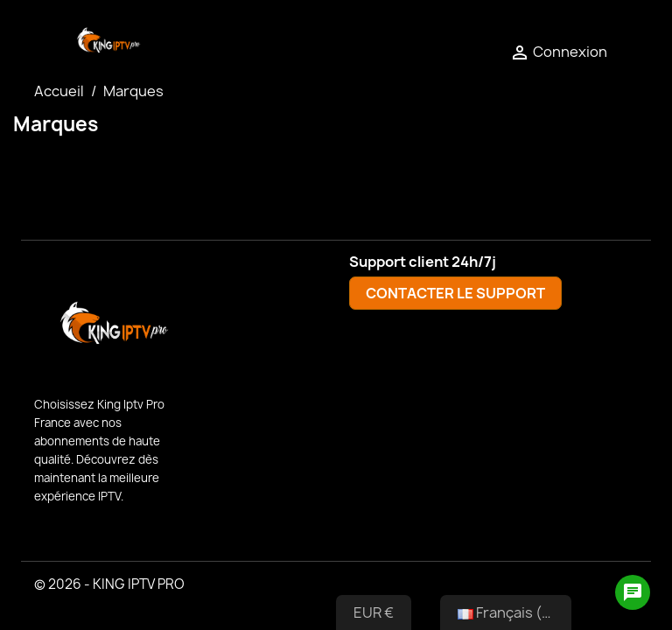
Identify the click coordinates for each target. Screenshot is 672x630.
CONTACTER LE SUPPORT (455, 293)
